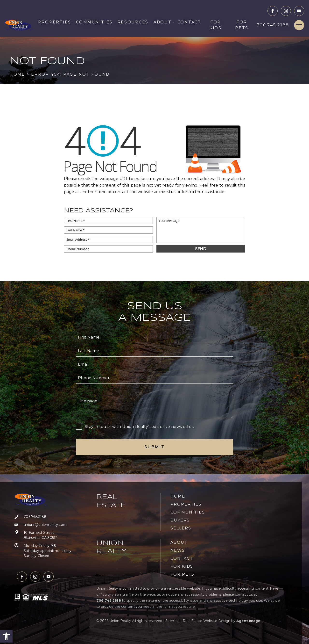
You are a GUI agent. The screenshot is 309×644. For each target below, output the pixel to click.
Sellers (181, 528)
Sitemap (172, 621)
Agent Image (248, 621)
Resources (134, 22)
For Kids (216, 25)
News (178, 550)
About (164, 22)
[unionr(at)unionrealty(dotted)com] (43, 525)
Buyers (180, 520)
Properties (56, 22)
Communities (95, 22)
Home (178, 496)
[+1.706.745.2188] (273, 25)
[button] (6, 636)
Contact (189, 22)
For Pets (242, 25)
